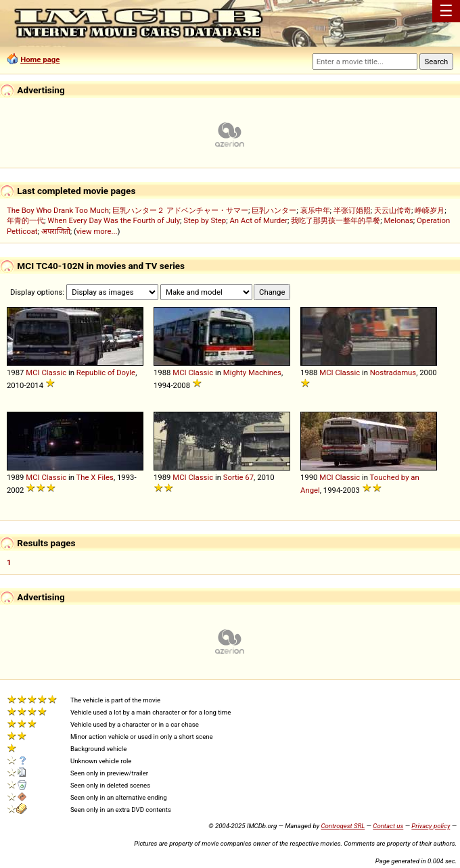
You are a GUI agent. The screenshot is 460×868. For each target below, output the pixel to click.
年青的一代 (25, 220)
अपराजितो (56, 231)
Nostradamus (393, 372)
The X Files (95, 477)
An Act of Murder (258, 220)
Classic (54, 372)
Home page (40, 59)
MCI (32, 372)
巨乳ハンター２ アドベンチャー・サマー (180, 210)
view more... (97, 231)
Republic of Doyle (106, 372)
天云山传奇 (393, 210)
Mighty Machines (252, 372)
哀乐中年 (315, 210)
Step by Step (205, 220)
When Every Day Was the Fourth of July (114, 220)
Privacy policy (431, 826)
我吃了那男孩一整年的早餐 (336, 220)
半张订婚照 (352, 210)
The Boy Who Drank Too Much (58, 210)
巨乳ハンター (274, 210)
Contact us (388, 826)
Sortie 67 (238, 477)
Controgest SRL (343, 826)
